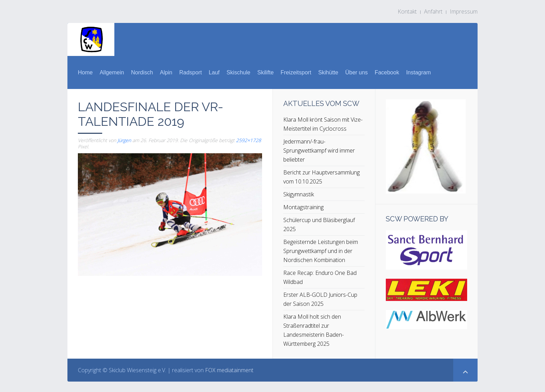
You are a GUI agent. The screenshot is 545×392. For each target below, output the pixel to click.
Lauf (214, 72)
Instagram (418, 72)
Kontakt (407, 11)
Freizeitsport (296, 72)
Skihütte (328, 72)
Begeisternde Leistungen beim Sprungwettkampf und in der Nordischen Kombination (321, 251)
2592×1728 (249, 140)
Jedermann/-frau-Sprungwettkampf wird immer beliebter (319, 150)
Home (85, 72)
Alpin (166, 72)
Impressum (464, 11)
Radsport (191, 72)
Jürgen (124, 140)
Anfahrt (433, 11)
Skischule (238, 72)
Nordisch (142, 72)
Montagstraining (303, 207)
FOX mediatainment (229, 370)
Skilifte (265, 72)
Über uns (356, 72)
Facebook (387, 72)
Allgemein (112, 72)
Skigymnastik (299, 194)
